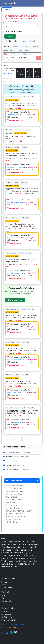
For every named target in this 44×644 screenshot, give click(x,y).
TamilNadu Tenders (15, 488)
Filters (7, 10)
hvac (13, 461)
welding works (17, 465)
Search (10, 36)
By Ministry (6, 614)
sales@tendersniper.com (14, 625)
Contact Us (6, 598)
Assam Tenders (13, 519)
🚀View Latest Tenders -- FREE (22, 89)
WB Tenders (12, 497)
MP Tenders (12, 505)
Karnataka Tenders (15, 486)
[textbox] (22, 32)
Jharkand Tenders (14, 514)
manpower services (9, 76)
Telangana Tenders (15, 491)
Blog (3, 595)
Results (33, 41)
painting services (17, 469)
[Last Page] (30, 439)
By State (5, 611)
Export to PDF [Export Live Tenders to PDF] (37, 73)
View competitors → (16, 120)
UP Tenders (11, 502)
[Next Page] (25, 439)
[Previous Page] (19, 439)
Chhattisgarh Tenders (16, 516)
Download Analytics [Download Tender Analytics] (21, 72)
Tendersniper (9, 3)
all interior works (17, 457)
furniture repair (8, 79)
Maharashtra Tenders (16, 494)
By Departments (9, 620)
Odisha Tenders (13, 522)
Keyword (10, 26)
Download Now (15, 300)
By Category (7, 617)
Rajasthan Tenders (14, 500)
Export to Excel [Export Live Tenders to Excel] (30, 73)
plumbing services (18, 452)
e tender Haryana (14, 508)
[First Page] (14, 439)
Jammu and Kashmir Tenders (19, 511)
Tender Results (8, 587)
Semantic (13, 41)
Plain (23, 41)
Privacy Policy (7, 601)
